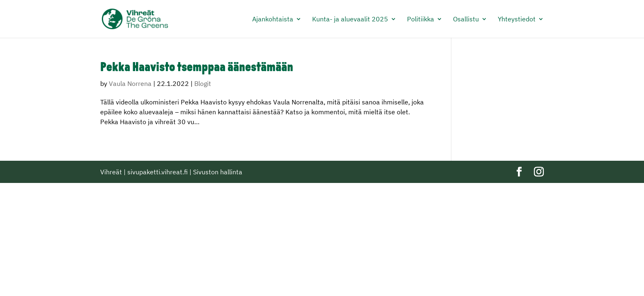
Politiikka (421, 20)
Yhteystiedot (517, 20)
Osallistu (466, 20)
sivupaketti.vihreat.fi (158, 172)
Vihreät (111, 172)
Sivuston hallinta (218, 172)
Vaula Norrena (130, 83)
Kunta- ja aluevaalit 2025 (350, 20)
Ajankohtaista (273, 20)
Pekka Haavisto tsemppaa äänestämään (197, 68)
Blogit (203, 83)
